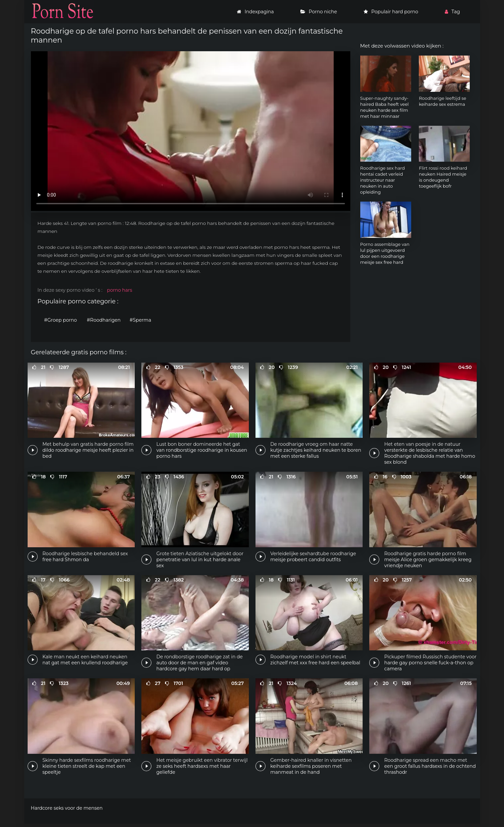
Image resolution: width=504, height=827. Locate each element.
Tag (452, 12)
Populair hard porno (391, 12)
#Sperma (141, 320)
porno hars (119, 290)
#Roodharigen (104, 320)
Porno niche (319, 12)
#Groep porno (61, 320)
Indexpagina (255, 12)
